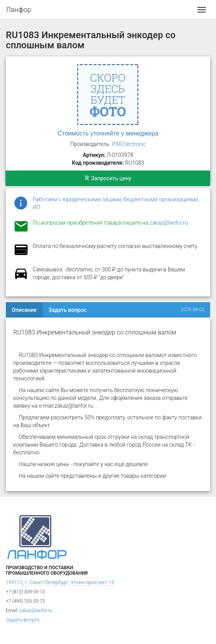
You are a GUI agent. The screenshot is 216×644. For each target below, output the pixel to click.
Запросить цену (108, 178)
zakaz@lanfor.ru (169, 223)
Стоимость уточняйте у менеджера (108, 133)
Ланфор (19, 10)
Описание (24, 310)
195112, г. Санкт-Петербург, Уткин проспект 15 (60, 582)
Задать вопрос (67, 310)
